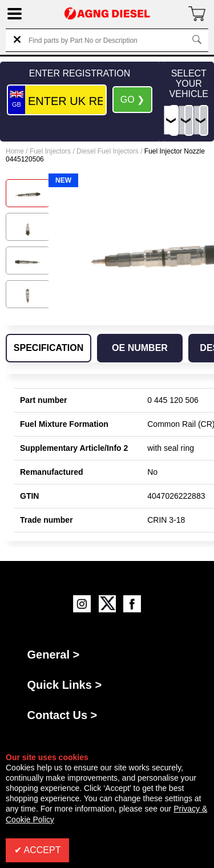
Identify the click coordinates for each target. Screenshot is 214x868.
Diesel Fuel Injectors (108, 151)
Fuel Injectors (50, 151)
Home (15, 151)
